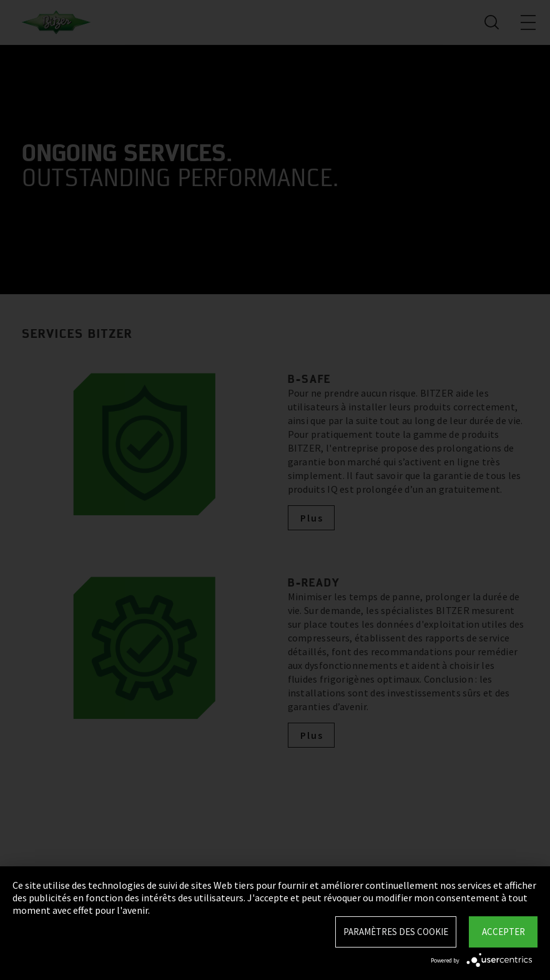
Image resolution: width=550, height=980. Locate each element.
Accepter (503, 932)
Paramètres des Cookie (396, 932)
